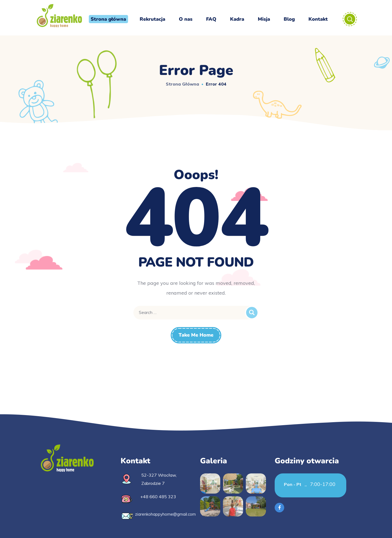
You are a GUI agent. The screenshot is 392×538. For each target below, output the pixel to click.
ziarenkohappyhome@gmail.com (165, 514)
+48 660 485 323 (158, 497)
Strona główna (182, 84)
